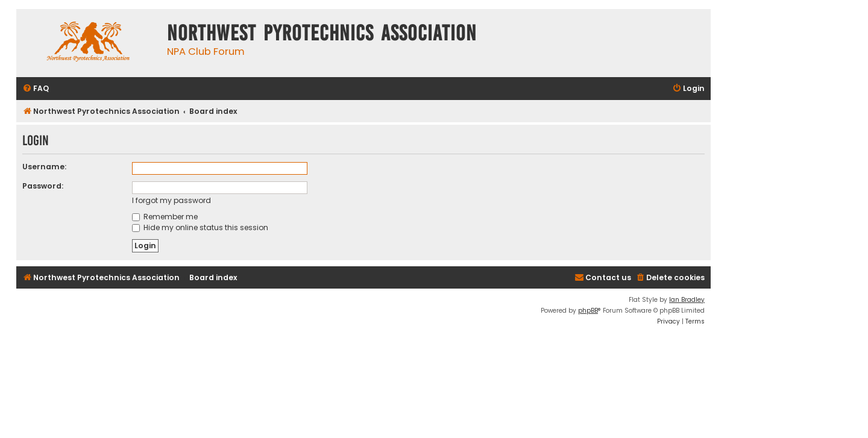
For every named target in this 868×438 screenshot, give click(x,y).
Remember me (165, 217)
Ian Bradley (687, 300)
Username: (44, 167)
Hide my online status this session (200, 227)
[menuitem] (36, 89)
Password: (43, 186)
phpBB (588, 311)
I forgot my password (171, 200)
